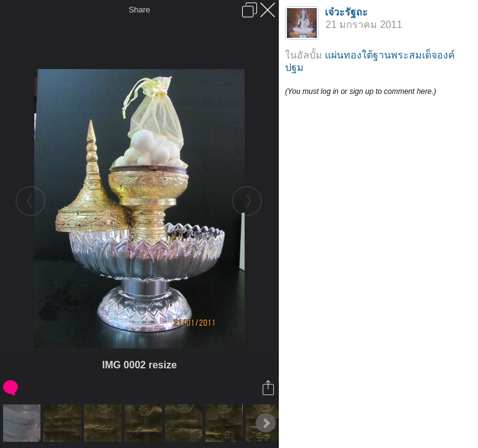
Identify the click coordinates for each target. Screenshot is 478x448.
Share (140, 10)
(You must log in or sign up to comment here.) (361, 91)
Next (266, 423)
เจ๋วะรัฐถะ (346, 12)
